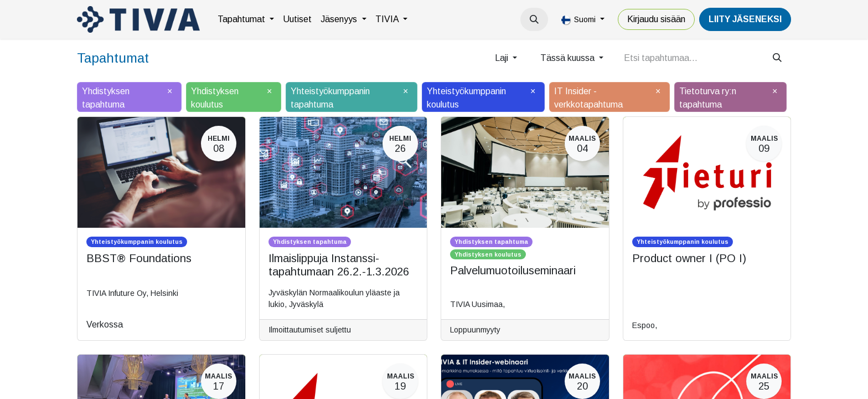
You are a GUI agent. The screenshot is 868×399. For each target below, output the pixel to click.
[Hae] (777, 58)
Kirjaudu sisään (656, 19)
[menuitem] (246, 19)
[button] (534, 19)
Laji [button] (503, 58)
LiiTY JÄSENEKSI (745, 19)
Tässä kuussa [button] (569, 58)
